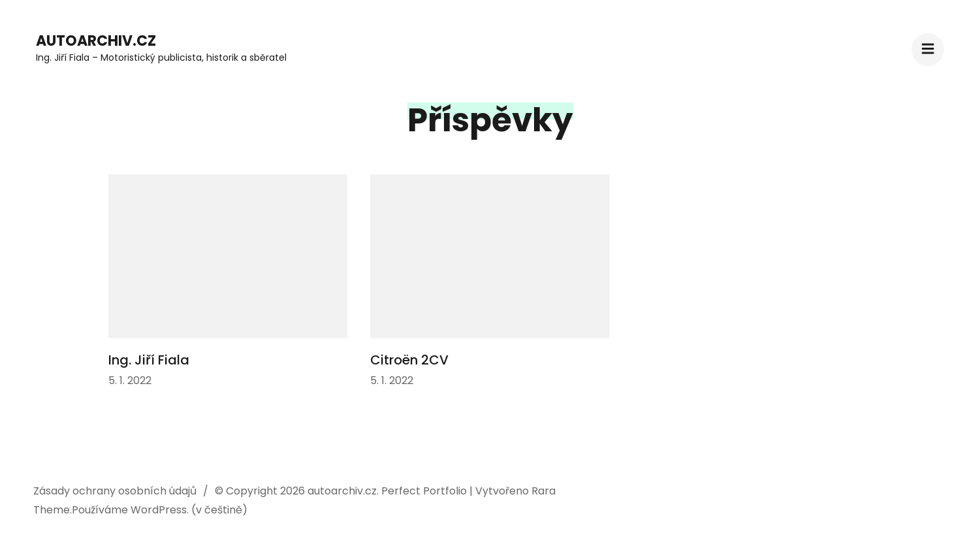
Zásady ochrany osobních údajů (115, 491)
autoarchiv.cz (96, 41)
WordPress (159, 510)
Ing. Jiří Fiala (149, 360)
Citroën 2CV (409, 360)
